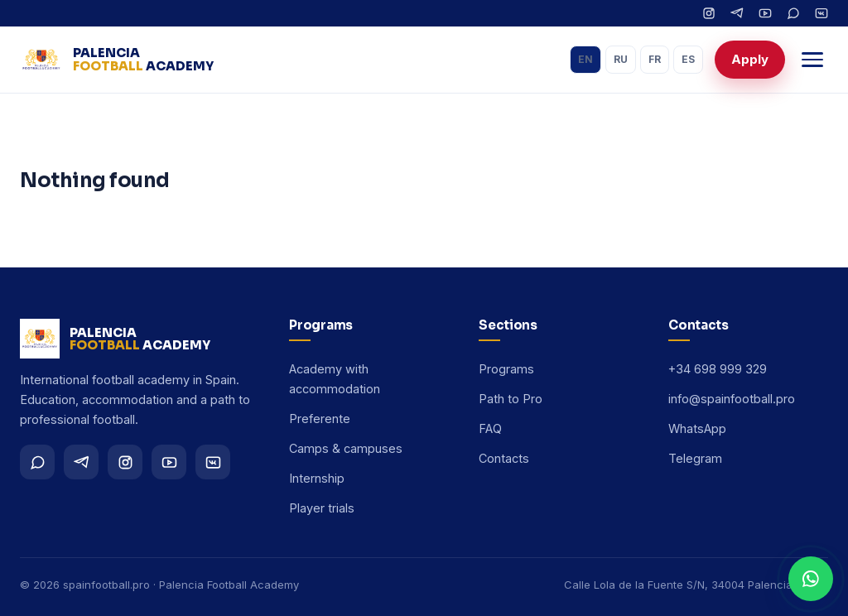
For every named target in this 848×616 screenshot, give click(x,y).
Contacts (504, 458)
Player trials (322, 508)
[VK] (821, 13)
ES (688, 59)
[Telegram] (737, 13)
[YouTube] (765, 13)
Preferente (320, 419)
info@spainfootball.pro (732, 399)
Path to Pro (511, 399)
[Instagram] (709, 13)
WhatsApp (697, 428)
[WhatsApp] (793, 13)
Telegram (695, 458)
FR (655, 59)
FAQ (490, 428)
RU (621, 59)
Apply (750, 59)
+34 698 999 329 (718, 369)
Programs (506, 369)
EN (585, 59)
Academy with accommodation (335, 379)
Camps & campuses (346, 448)
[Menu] (812, 60)
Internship (317, 478)
